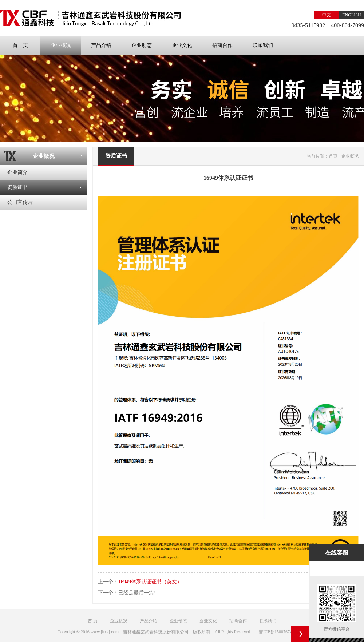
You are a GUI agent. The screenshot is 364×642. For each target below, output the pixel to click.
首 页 (20, 45)
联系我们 (263, 45)
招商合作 (222, 45)
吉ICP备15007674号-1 (279, 632)
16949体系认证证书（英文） (150, 582)
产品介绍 (101, 45)
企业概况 (61, 45)
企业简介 (17, 172)
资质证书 (17, 187)
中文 (327, 15)
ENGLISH (351, 15)
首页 (333, 156)
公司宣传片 (20, 202)
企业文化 (182, 45)
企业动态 (142, 45)
